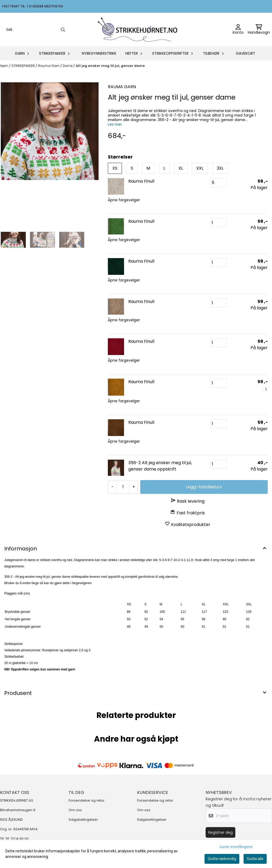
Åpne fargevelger (124, 200)
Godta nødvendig (222, 859)
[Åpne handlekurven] (259, 30)
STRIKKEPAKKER (24, 66)
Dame (68, 66)
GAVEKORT (246, 53)
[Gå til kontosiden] (238, 30)
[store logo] (138, 30)
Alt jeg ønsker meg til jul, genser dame (110, 66)
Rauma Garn (49, 66)
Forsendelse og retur (87, 800)
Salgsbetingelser (83, 820)
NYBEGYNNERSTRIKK (99, 53)
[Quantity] (123, 487)
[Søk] (35, 30)
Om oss (75, 810)
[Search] (63, 30)
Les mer (115, 124)
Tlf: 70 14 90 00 (17, 839)
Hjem (5, 66)
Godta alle (255, 859)
